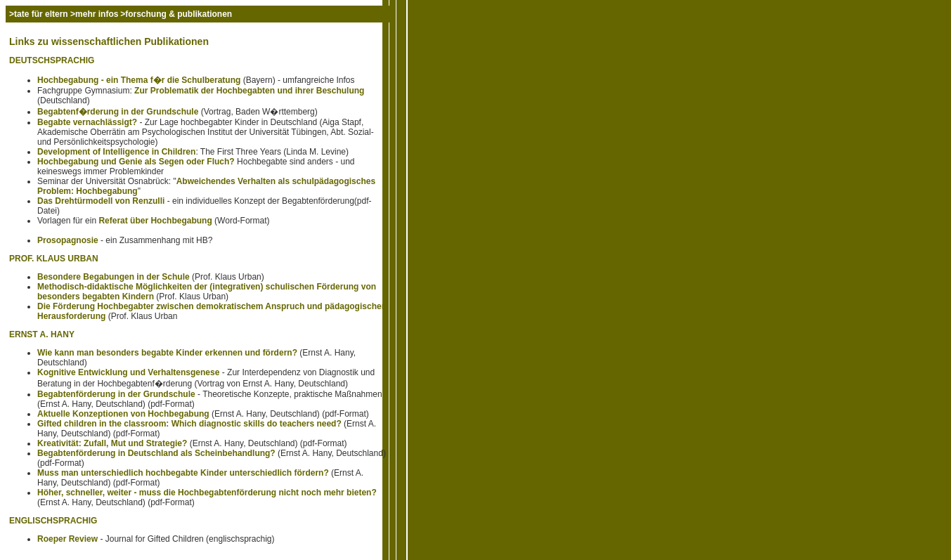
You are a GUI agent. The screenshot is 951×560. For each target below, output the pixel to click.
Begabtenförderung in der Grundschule (116, 394)
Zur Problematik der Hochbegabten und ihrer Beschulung (249, 91)
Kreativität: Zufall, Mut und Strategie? (112, 443)
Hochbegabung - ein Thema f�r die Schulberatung (139, 80)
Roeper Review (67, 539)
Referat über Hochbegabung (155, 221)
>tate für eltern (40, 14)
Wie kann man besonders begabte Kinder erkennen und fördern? (167, 353)
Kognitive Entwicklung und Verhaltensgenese (128, 372)
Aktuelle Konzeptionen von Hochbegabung (123, 414)
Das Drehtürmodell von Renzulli (101, 201)
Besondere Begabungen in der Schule (114, 277)
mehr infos (97, 14)
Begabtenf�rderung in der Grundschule (118, 112)
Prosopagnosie (68, 240)
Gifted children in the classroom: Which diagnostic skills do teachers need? (189, 424)
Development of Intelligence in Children (116, 152)
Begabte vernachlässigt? (87, 122)
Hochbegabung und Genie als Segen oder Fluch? (136, 162)
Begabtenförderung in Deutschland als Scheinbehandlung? (156, 453)
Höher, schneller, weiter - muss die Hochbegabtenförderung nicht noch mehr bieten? (207, 493)
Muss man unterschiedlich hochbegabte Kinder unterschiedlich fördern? (183, 473)
